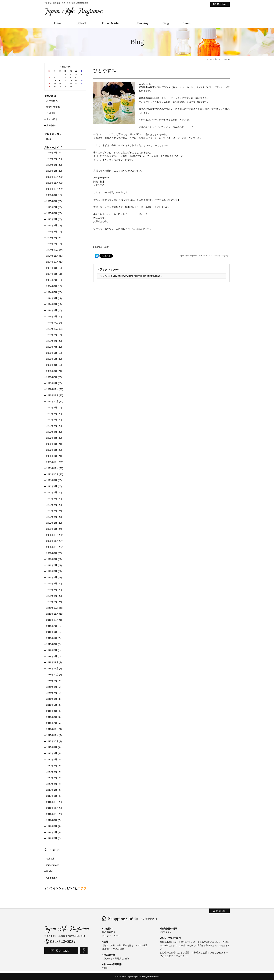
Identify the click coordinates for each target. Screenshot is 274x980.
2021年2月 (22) (54, 523)
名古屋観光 (52, 101)
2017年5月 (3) (53, 772)
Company (52, 878)
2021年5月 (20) (54, 505)
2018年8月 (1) (53, 687)
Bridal (49, 871)
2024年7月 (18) (54, 280)
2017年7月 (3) (53, 759)
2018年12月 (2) (54, 662)
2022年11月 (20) (55, 395)
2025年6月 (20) (54, 213)
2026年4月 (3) (53, 153)
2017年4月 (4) (53, 778)
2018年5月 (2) (53, 705)
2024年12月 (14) (55, 250)
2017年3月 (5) (53, 784)
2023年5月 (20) (54, 359)
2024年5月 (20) (54, 292)
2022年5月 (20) (54, 432)
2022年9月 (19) (54, 408)
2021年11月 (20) (55, 468)
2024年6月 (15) (54, 286)
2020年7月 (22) (54, 565)
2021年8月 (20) (54, 486)
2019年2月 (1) (53, 650)
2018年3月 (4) (53, 717)
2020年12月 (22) (55, 535)
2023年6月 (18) (54, 353)
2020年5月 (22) (54, 577)
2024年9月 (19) (54, 268)
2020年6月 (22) (54, 571)
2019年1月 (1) (53, 656)
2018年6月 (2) (53, 699)
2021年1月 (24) (54, 529)
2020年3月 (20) (54, 590)
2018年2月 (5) (53, 723)
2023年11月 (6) (54, 323)
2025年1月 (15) (54, 244)
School (50, 859)
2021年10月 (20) (55, 474)
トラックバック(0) (221, 256)
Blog (216, 59)
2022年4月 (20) (54, 438)
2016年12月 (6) (54, 802)
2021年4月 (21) (54, 511)
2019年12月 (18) (55, 608)
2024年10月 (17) (55, 262)
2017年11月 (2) (54, 735)
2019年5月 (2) (53, 638)
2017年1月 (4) (53, 796)
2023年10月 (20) (55, 329)
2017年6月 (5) (53, 766)
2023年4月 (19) (54, 365)
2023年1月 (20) (54, 383)
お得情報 (51, 113)
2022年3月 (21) (54, 444)
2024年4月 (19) (54, 298)
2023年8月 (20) (54, 341)
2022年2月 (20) (54, 450)
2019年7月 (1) (53, 626)
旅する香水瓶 (53, 107)
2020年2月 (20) (54, 596)
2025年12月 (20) (55, 177)
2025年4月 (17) (54, 225)
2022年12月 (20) (55, 389)
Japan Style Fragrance (188, 256)
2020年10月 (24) (55, 547)
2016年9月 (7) (53, 820)
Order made (53, 865)
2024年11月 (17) (55, 256)
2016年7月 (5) (53, 832)
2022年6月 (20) (54, 426)
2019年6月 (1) (53, 632)
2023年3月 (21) (54, 371)
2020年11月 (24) (55, 541)
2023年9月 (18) (54, 335)
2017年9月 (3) (53, 747)
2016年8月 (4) (53, 826)
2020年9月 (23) (54, 553)
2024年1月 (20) (54, 316)
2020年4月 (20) (54, 583)
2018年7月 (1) (53, 693)
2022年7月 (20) (54, 420)
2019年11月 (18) (55, 614)
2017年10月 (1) (54, 741)
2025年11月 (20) (55, 183)
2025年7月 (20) (54, 207)
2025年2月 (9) (53, 238)
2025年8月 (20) (54, 201)
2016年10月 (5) (54, 814)
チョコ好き (52, 119)
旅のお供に (52, 125)
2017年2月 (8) (53, 790)
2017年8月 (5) (53, 753)
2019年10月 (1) (54, 620)
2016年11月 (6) (54, 808)
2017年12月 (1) (54, 729)
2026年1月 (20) (54, 171)
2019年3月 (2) (53, 644)
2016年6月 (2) (53, 838)
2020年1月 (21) (54, 602)
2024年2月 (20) (54, 310)
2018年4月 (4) (53, 711)
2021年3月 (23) (54, 517)
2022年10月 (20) (55, 401)
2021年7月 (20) (54, 492)
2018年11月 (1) (54, 668)
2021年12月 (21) (55, 462)
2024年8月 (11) (54, 274)
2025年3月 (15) (54, 232)
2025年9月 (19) (54, 195)
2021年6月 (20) (54, 499)
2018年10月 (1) (54, 675)
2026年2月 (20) (54, 165)
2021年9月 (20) (54, 480)
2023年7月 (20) (54, 347)
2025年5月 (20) (54, 219)
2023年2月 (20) (54, 377)
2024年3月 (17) (54, 304)
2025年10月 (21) (55, 189)
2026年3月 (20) (54, 159)
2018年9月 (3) (53, 681)
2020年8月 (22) (54, 559)
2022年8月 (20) (54, 414)
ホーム (209, 59)
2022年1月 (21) (54, 456)
